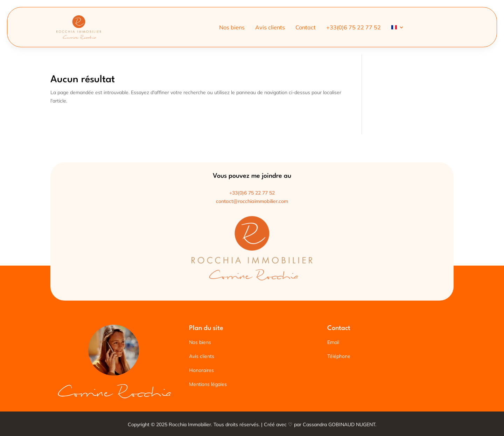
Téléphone (339, 356)
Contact (306, 28)
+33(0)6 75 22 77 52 (353, 28)
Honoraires (201, 370)
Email (333, 342)
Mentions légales (208, 384)
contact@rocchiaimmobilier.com (252, 201)
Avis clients (270, 28)
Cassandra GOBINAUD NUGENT (339, 424)
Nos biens (232, 28)
